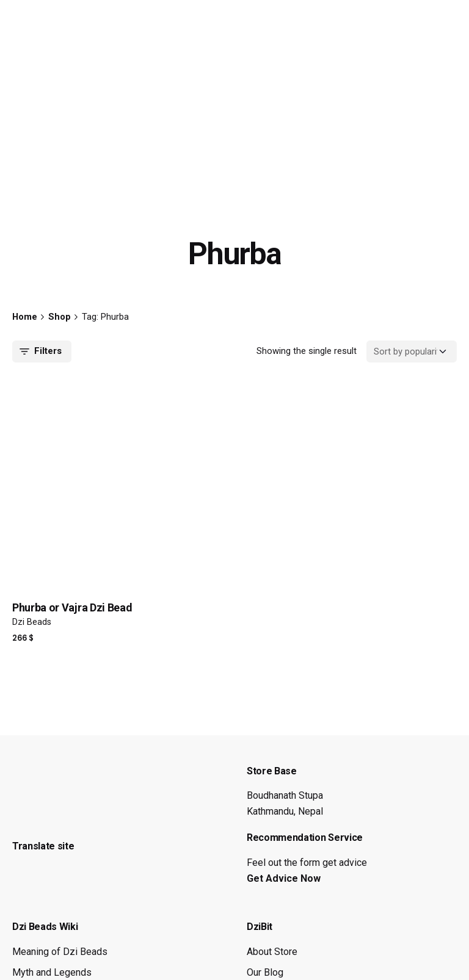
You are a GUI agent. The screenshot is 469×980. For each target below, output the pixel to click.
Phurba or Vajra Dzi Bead (72, 607)
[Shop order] (412, 351)
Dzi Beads (32, 622)
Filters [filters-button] (39, 351)
